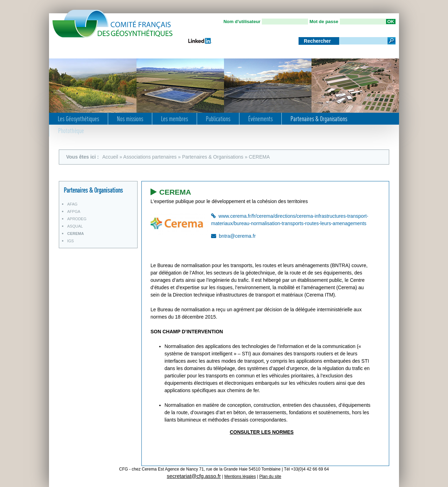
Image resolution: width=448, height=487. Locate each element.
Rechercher (318, 41)
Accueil (110, 157)
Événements (260, 119)
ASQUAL (75, 226)
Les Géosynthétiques (78, 119)
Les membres (174, 119)
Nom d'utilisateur (242, 22)
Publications (218, 119)
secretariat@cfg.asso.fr (194, 476)
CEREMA (76, 234)
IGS (71, 241)
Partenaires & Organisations (319, 119)
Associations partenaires (150, 157)
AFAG (72, 204)
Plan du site (270, 476)
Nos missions (130, 119)
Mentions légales (240, 476)
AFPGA (74, 211)
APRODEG (77, 219)
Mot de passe (324, 22)
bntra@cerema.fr (237, 236)
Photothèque (71, 131)
